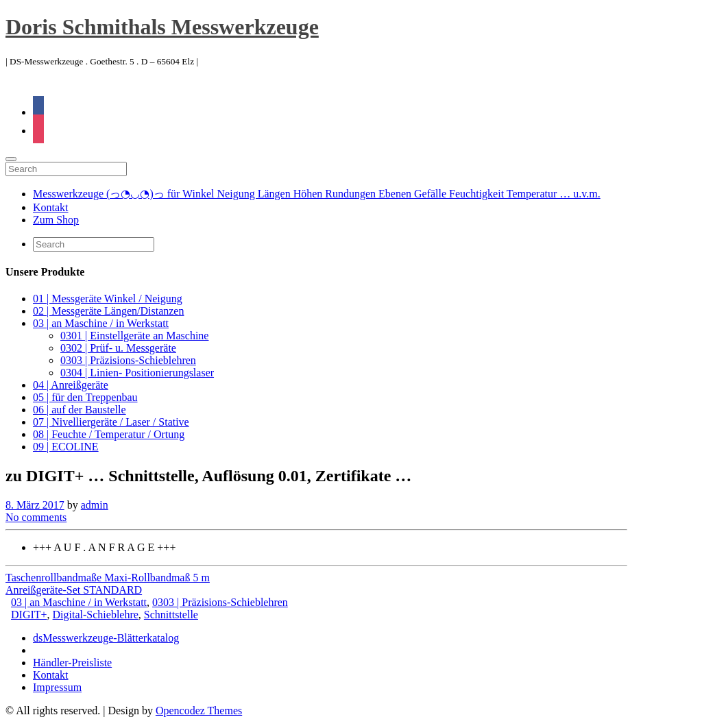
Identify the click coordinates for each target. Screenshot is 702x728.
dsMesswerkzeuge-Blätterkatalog (106, 638)
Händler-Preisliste (72, 663)
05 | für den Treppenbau (85, 397)
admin (95, 505)
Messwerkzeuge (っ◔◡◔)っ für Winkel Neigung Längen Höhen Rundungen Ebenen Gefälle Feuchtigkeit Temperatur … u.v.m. (317, 194)
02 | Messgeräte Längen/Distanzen (108, 311)
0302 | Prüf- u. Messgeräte (118, 348)
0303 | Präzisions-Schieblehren (128, 360)
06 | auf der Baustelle (80, 410)
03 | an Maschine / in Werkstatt (101, 323)
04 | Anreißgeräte (71, 385)
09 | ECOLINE (66, 447)
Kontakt (51, 207)
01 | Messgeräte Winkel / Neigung (108, 299)
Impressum (57, 687)
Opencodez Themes (199, 711)
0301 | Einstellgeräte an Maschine (134, 336)
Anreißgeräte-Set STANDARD (74, 590)
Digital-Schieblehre (96, 615)
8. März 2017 (35, 505)
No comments (36, 517)
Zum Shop (56, 220)
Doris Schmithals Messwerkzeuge (162, 27)
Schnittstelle (171, 615)
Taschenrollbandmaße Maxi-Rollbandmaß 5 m (108, 578)
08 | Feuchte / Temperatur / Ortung (109, 434)
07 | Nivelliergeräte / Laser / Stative (111, 422)
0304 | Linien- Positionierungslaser (137, 373)
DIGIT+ (29, 615)
